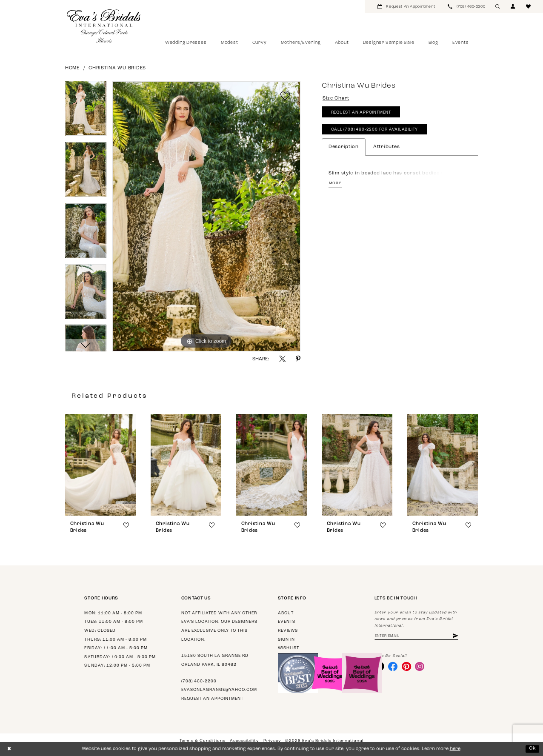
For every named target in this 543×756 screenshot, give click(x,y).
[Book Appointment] (406, 6)
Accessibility (244, 741)
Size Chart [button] (336, 98)
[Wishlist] (529, 6)
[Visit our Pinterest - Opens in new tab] (406, 666)
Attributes (386, 147)
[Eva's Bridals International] (104, 26)
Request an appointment (212, 699)
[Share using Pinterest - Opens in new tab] (298, 359)
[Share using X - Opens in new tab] (282, 359)
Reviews (288, 631)
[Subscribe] (455, 636)
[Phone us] (466, 6)
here (455, 749)
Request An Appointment (361, 113)
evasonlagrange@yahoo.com (219, 690)
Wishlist (289, 648)
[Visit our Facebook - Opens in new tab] (393, 666)
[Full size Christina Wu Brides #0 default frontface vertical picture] (206, 217)
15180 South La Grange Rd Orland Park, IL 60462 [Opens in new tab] (215, 660)
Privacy (272, 741)
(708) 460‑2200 (199, 681)
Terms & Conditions (202, 741)
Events (287, 622)
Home (72, 68)
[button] (513, 6)
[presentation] (100, 465)
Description (344, 147)
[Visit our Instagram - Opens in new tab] (420, 666)
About (286, 613)
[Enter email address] (416, 636)
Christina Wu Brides (117, 68)
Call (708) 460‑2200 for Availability (375, 130)
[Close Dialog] (9, 749)
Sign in (286, 640)
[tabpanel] (86, 112)
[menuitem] (406, 6)
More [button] (335, 183)
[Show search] (498, 6)
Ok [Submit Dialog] (533, 749)
